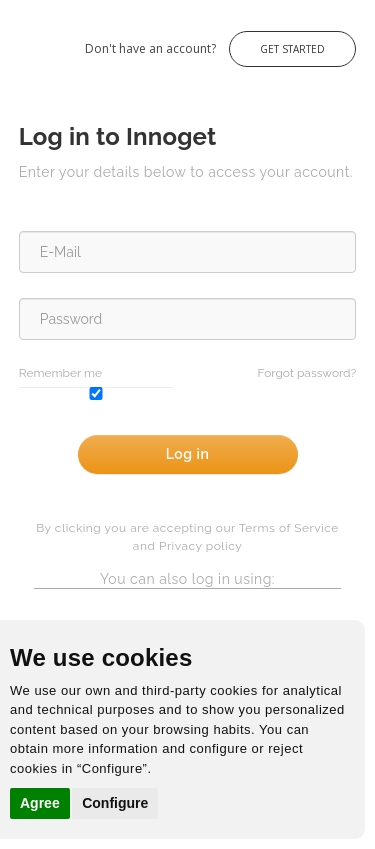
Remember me (60, 373)
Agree (40, 803)
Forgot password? (307, 373)
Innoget (20, 38)
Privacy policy (200, 546)
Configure (115, 803)
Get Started (292, 49)
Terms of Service (289, 528)
